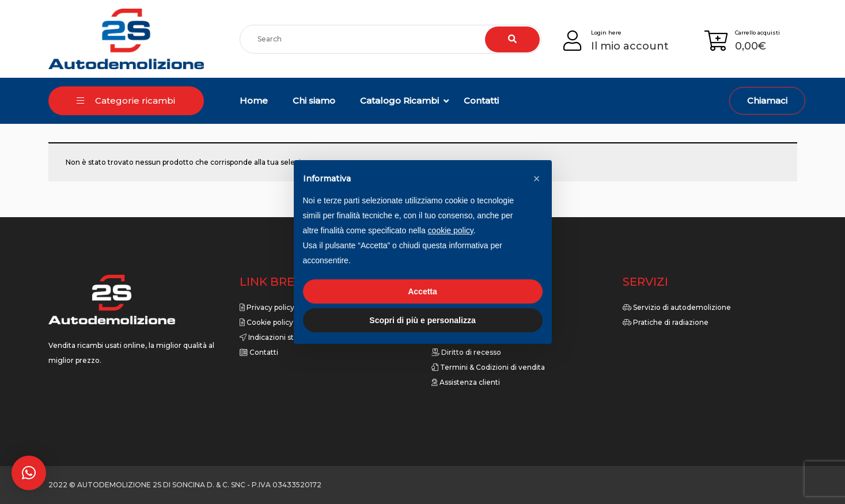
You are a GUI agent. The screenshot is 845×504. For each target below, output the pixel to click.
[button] (29, 473)
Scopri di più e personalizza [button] (422, 320)
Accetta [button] (422, 291)
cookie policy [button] (451, 230)
